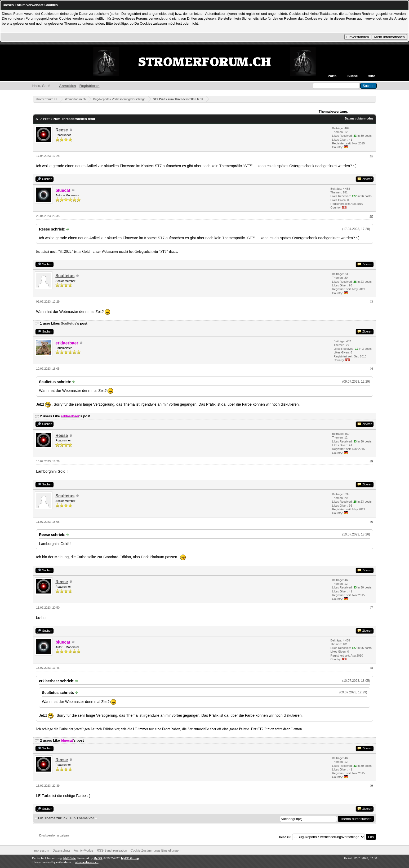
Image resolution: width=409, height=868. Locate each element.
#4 (371, 369)
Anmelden (67, 86)
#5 (371, 461)
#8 (371, 668)
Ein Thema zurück (53, 818)
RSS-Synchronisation (112, 851)
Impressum (41, 851)
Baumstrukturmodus (359, 118)
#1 (371, 156)
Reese (62, 130)
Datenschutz (62, 851)
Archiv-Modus (84, 851)
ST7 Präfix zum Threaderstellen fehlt (178, 99)
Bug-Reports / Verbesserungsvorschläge (119, 99)
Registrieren (90, 86)
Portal (333, 76)
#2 (371, 216)
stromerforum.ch (46, 99)
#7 (371, 608)
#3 (371, 302)
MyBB (98, 858)
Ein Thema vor (82, 818)
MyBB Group (130, 858)
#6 (371, 522)
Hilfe (371, 76)
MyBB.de (70, 858)
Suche (352, 76)
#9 (371, 786)
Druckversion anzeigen (54, 835)
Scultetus (65, 276)
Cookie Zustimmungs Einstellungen (155, 851)
